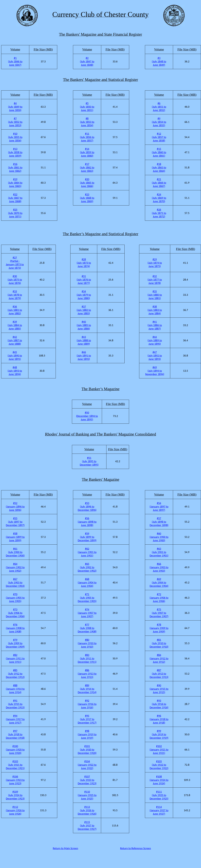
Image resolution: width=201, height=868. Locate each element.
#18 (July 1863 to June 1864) (159, 167)
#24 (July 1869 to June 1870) (159, 198)
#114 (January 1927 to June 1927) (159, 810)
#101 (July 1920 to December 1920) (87, 750)
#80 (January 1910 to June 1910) (87, 643)
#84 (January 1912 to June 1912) (159, 658)
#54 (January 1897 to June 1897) (159, 507)
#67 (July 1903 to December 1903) (15, 582)
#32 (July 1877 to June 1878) (155, 280)
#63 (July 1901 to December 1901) (159, 552)
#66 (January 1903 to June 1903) (159, 567)
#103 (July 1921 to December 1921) (15, 765)
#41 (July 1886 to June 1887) (155, 325)
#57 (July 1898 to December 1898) (159, 522)
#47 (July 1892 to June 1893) (155, 356)
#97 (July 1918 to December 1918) (15, 734)
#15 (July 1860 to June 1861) (159, 152)
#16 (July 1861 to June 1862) (15, 167)
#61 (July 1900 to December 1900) (15, 552)
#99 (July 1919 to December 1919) (159, 734)
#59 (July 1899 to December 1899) (87, 537)
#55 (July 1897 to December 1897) (15, 522)
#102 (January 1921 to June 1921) (159, 750)
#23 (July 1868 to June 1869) (87, 198)
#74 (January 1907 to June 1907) (87, 613)
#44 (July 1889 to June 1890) (155, 340)
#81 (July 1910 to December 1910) (159, 643)
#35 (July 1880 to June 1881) (155, 295)
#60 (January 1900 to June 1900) (159, 537)
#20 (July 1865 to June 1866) (87, 183)
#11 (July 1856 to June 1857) (87, 137)
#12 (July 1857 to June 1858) (159, 137)
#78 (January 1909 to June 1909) (159, 628)
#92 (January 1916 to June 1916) (87, 704)
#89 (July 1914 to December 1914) (87, 689)
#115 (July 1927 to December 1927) (87, 825)
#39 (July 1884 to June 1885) (15, 325)
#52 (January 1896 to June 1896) (15, 507)
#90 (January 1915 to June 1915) (159, 689)
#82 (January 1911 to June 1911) (15, 658)
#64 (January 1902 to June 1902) (15, 567)
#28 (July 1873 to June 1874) (84, 263)
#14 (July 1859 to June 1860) (87, 152)
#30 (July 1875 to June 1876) (15, 280)
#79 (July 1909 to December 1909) (15, 643)
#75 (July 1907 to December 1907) (159, 613)
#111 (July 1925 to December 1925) (159, 795)
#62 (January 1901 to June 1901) (87, 552)
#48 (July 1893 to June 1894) (15, 371)
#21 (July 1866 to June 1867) (159, 183)
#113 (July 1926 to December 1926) (87, 810)
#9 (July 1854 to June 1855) (159, 122)
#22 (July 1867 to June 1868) (15, 198)
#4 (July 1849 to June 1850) (15, 107)
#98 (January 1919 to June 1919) (87, 734)
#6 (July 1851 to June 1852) (159, 107)
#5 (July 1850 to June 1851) (87, 107)
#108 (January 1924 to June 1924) (159, 780)
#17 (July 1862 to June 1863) (87, 167)
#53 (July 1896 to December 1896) (87, 507)
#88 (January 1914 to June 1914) (15, 689)
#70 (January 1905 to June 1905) (15, 598)
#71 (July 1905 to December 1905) (87, 598)
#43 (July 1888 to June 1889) (84, 340)
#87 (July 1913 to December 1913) (159, 674)
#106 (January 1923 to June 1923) (15, 780)
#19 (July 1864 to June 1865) (15, 183)
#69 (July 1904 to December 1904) (159, 582)
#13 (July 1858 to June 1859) (15, 152)
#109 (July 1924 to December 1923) (15, 795)
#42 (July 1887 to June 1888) (15, 340)
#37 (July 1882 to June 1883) (84, 310)
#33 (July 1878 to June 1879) (15, 295)
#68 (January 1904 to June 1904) (87, 582)
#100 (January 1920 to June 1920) (15, 750)
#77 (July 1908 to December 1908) (87, 628)
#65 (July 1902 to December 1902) (87, 567)
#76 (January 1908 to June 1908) (15, 628)
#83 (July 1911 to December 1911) (87, 658)
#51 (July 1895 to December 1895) (89, 461)
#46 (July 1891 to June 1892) (84, 356)
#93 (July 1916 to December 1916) (159, 704)
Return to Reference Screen (136, 848)
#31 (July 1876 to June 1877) (84, 280)
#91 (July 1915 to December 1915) (15, 704)
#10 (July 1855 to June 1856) (15, 137)
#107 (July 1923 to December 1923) (87, 780)
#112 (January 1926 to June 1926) (15, 810)
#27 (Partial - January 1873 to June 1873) (15, 263)
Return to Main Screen (65, 848)
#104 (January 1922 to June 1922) (87, 765)
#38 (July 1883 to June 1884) (155, 310)
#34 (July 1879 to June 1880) (84, 295)
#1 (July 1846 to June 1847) (15, 61)
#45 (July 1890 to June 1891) (15, 356)
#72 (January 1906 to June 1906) (159, 598)
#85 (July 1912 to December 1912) (15, 674)
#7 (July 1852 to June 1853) (15, 122)
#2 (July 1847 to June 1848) (87, 61)
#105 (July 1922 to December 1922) (159, 765)
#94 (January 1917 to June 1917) (15, 719)
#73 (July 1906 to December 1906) (15, 613)
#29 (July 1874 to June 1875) (155, 263)
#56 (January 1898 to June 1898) (87, 522)
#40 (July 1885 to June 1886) (84, 325)
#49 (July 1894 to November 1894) (155, 371)
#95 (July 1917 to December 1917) (87, 719)
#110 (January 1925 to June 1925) (87, 795)
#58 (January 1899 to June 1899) (15, 537)
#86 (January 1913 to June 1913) (87, 674)
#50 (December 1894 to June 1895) (87, 416)
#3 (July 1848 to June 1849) (159, 61)
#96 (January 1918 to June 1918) (159, 719)
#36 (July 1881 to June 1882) (15, 310)
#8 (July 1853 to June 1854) (87, 122)
